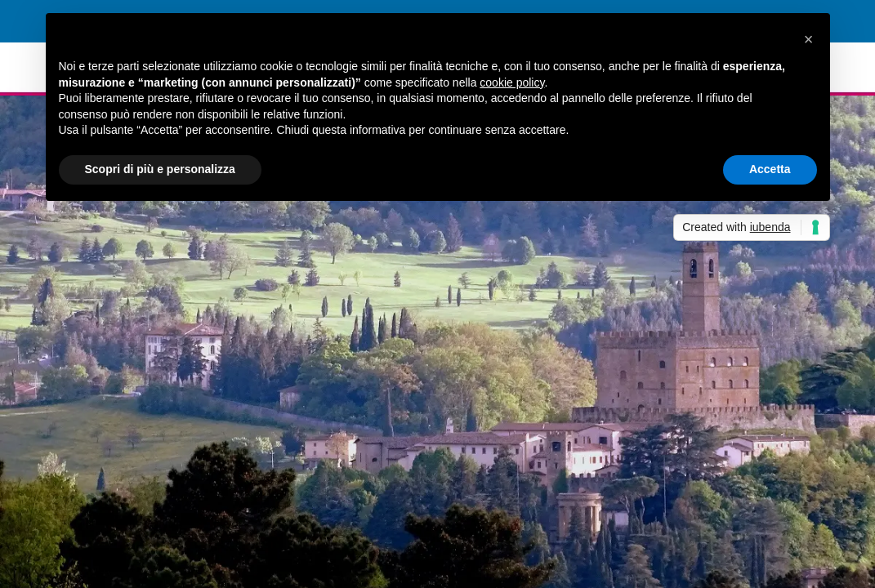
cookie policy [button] (512, 82)
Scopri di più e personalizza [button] (160, 169)
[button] (809, 39)
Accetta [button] (770, 169)
